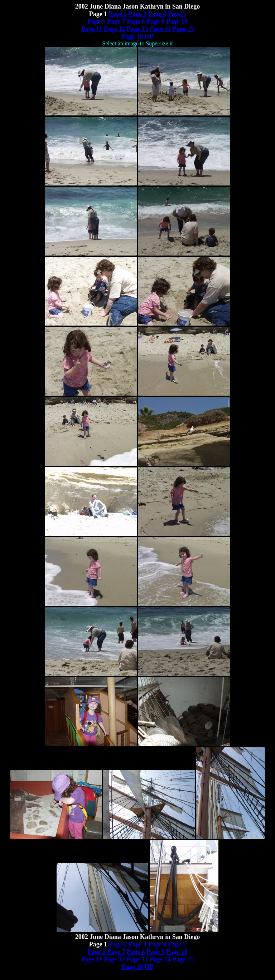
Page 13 (137, 29)
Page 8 (136, 21)
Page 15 (183, 29)
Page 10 (177, 21)
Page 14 (160, 29)
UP (149, 36)
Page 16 (132, 36)
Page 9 (155, 21)
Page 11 (92, 29)
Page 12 (114, 29)
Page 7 (116, 21)
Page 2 (118, 14)
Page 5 (177, 14)
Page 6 (96, 21)
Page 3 (137, 14)
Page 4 (157, 14)
